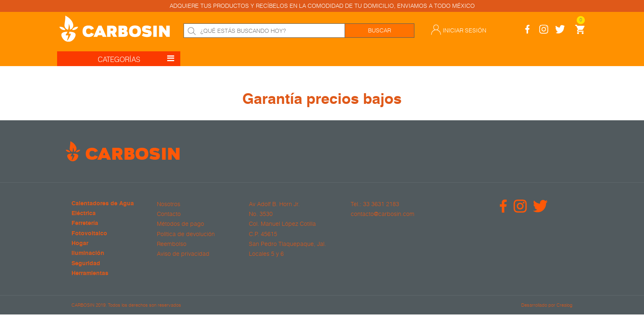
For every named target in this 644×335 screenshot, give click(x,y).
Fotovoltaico (89, 234)
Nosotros (169, 204)
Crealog (565, 305)
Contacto (169, 214)
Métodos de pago (181, 224)
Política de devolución (186, 234)
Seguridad (86, 264)
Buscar (379, 30)
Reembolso (172, 244)
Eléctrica (84, 214)
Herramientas (90, 274)
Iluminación (88, 254)
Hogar (80, 244)
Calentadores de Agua (103, 204)
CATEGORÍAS (136, 59)
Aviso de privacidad (183, 254)
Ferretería (85, 224)
